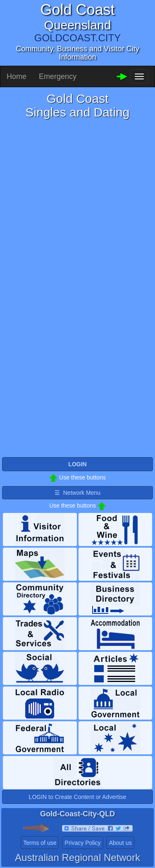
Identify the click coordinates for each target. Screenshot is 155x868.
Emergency (58, 76)
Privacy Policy (82, 843)
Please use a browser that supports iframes (77, 288)
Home (17, 76)
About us (120, 843)
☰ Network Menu (77, 493)
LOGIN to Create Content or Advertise (78, 797)
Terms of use (40, 843)
